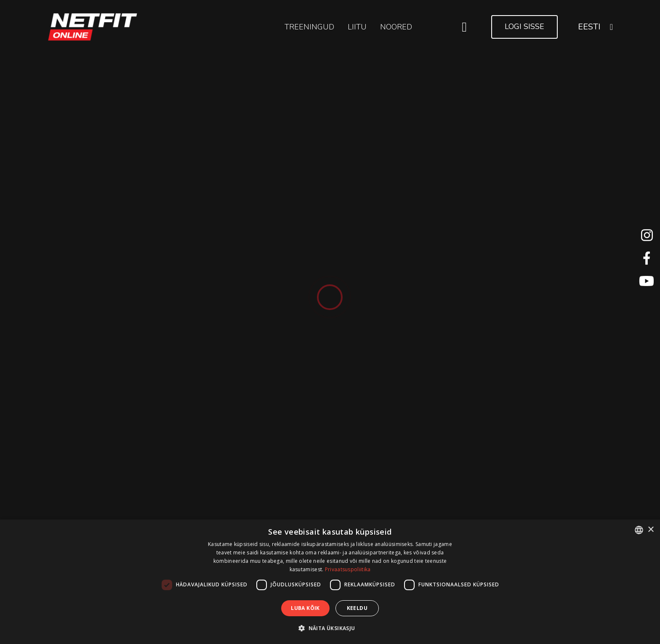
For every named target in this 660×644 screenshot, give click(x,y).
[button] (330, 628)
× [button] (651, 530)
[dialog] (330, 582)
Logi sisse (524, 27)
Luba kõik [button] (305, 608)
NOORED (396, 27)
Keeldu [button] (357, 608)
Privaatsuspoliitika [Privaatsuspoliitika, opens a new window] (348, 569)
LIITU (357, 27)
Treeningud (309, 27)
